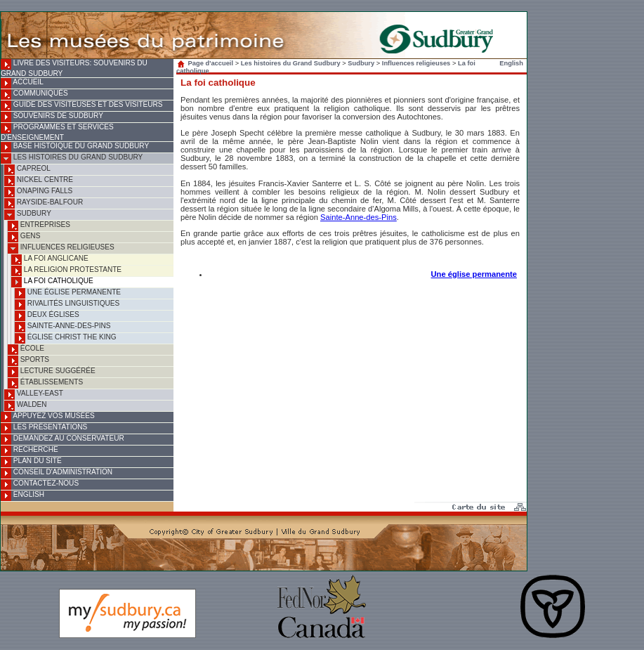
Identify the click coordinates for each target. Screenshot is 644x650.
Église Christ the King (66, 338)
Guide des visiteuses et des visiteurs (81, 106)
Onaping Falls (38, 192)
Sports (28, 361)
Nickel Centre (39, 181)
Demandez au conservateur (63, 440)
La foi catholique (52, 282)
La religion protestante (66, 271)
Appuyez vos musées (48, 417)
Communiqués (34, 95)
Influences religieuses (61, 248)
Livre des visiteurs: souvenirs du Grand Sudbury (74, 68)
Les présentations (44, 428)
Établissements (45, 383)
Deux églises (47, 316)
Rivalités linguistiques (67, 305)
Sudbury (28, 215)
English (22, 496)
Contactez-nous (40, 485)
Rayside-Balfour (44, 203)
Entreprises (39, 226)
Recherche (29, 451)
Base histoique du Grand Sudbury (75, 147)
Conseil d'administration (57, 473)
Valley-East (34, 395)
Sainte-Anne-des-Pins (63, 327)
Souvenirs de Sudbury (52, 117)
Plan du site (31, 462)
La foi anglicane (50, 260)
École (26, 350)
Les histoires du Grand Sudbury (72, 158)
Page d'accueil (206, 63)
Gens (24, 237)
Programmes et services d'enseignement (57, 132)
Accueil (22, 83)
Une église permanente (68, 293)
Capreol (27, 170)
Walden (26, 406)
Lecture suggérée (52, 372)
